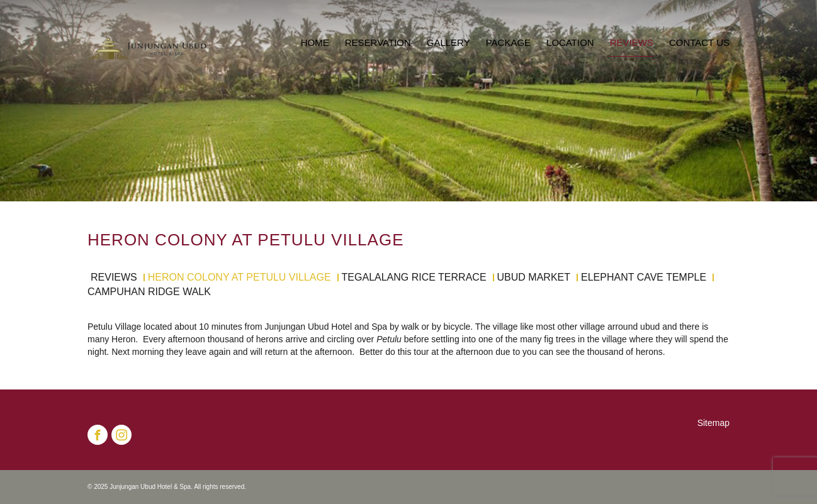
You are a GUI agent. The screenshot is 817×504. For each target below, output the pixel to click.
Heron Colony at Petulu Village (239, 277)
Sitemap (713, 423)
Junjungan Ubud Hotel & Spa (150, 487)
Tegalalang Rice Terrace (414, 277)
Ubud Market (534, 277)
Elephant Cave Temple (644, 277)
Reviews (114, 277)
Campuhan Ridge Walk (149, 292)
